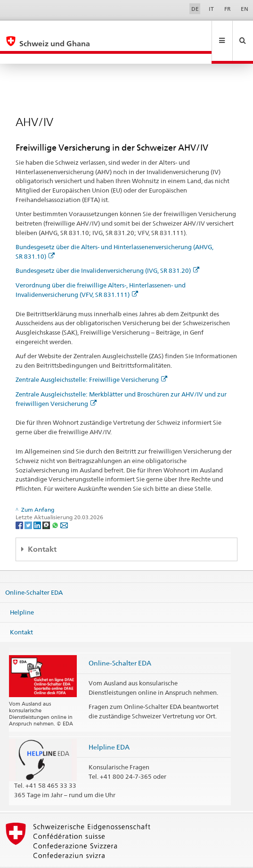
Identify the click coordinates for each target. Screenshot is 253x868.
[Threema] (47, 504)
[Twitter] (29, 504)
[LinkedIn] (38, 504)
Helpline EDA (109, 727)
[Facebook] (20, 504)
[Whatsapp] (56, 504)
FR (228, 9)
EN (245, 9)
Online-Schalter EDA (34, 572)
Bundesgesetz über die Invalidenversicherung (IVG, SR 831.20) (107, 250)
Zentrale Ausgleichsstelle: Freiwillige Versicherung (91, 359)
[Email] (64, 504)
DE (195, 9)
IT (211, 9)
